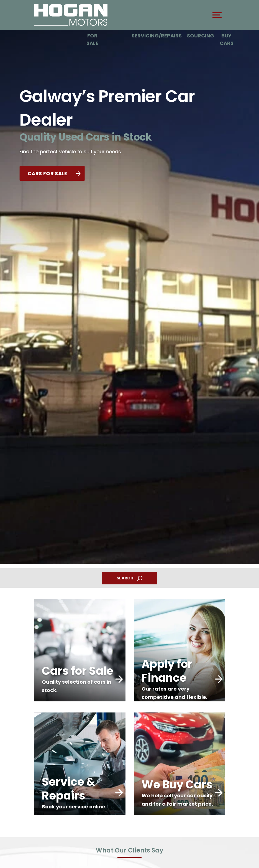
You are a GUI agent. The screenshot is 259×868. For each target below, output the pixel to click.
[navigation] (217, 16)
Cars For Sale (93, 36)
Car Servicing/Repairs (157, 32)
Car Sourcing (201, 32)
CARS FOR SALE (54, 173)
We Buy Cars (227, 36)
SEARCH (130, 578)
